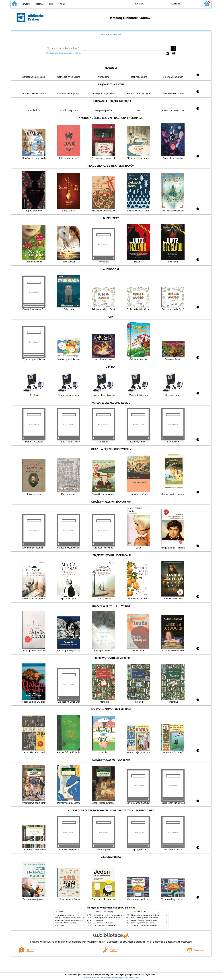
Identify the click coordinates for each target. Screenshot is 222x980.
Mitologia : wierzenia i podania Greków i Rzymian (72, 918)
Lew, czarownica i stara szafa (65, 915)
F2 (196, 3)
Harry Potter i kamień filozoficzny (66, 923)
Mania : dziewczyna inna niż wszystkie (144, 918)
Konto (63, 4)
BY (166, 3)
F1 (189, 3)
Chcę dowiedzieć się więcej (97, 977)
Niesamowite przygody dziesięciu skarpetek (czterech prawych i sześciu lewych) (82, 920)
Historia (39, 4)
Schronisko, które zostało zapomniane (144, 925)
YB (160, 3)
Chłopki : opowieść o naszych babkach (106, 918)
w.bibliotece (96, 942)
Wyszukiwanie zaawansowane (59, 53)
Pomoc (51, 4)
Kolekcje (78, 53)
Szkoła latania (60, 925)
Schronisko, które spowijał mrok (104, 925)
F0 (184, 3)
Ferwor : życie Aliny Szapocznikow (143, 923)
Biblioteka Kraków (111, 35)
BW (154, 3)
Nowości (26, 4)
